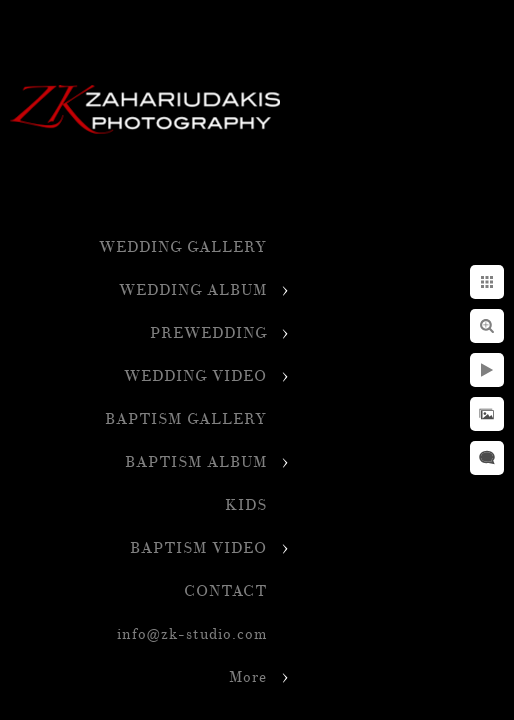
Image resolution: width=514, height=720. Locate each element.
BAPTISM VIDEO (198, 548)
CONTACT (225, 591)
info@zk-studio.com (192, 634)
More (248, 677)
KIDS (246, 505)
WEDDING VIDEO (195, 376)
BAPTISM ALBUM (196, 462)
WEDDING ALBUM (193, 290)
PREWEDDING (208, 333)
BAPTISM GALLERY (186, 419)
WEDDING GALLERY (183, 247)
